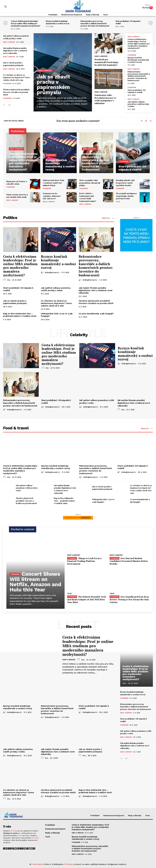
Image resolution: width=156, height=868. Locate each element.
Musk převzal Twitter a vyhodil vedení (17, 183)
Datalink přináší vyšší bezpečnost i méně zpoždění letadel (125, 183)
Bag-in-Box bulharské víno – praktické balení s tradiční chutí (20, 315)
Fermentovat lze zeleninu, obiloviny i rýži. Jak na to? (52, 196)
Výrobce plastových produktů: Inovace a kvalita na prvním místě (17, 92)
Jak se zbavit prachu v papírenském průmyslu (13, 64)
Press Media (37, 864)
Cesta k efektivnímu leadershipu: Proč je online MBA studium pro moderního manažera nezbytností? (26, 23)
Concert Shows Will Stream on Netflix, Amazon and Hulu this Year (35, 582)
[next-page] (151, 23)
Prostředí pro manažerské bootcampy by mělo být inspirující (106, 62)
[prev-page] (5, 23)
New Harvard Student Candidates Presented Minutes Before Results (129, 561)
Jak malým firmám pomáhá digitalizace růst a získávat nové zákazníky (15, 51)
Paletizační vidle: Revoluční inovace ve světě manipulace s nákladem (105, 99)
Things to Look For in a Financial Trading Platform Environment (84, 561)
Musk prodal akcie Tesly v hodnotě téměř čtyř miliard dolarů (54, 183)
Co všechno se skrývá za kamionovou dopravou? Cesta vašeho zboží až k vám (16, 77)
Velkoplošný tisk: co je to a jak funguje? (103, 501)
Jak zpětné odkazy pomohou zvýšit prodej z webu (16, 37)
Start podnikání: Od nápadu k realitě (128, 22)
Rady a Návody (9, 42)
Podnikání (7, 84)
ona (9, 280)
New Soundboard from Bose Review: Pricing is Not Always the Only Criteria (129, 599)
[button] (5, 6)
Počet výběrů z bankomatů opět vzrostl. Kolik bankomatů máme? (88, 197)
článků (20, 835)
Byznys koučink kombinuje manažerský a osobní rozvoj (57, 22)
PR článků (14, 831)
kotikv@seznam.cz (52, 272)
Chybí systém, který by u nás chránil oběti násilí (17, 196)
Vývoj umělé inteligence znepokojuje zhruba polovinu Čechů (126, 196)
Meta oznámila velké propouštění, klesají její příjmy (90, 183)
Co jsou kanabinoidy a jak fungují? (96, 314)
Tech (118, 202)
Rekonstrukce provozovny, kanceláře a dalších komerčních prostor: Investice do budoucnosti (95, 23)
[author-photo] (5, 280)
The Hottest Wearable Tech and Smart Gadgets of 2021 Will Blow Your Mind (87, 599)
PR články (68, 864)
